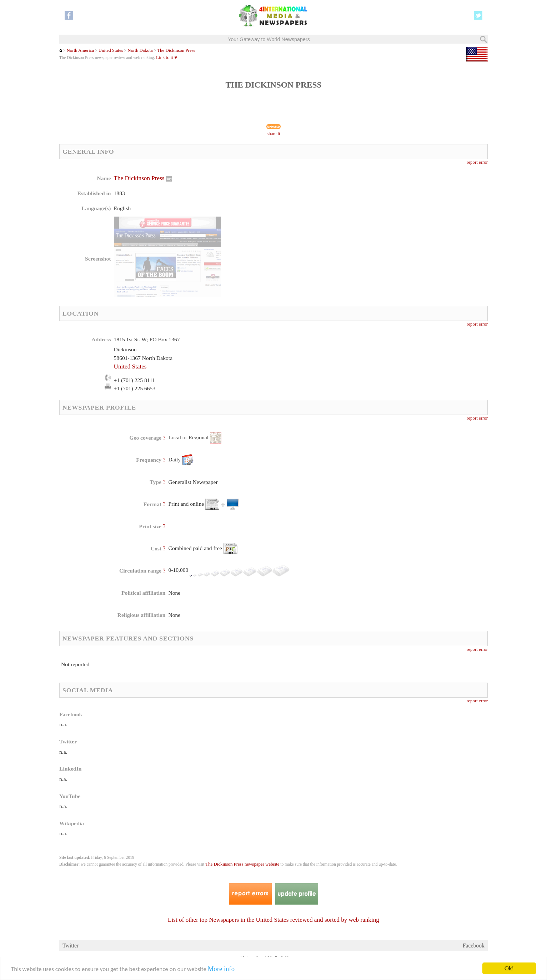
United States (111, 50)
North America (80, 50)
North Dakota (140, 50)
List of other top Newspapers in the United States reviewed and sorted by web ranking (273, 920)
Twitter (71, 946)
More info (221, 969)
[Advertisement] (330, 220)
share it (273, 134)
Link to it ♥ (167, 58)
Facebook (474, 946)
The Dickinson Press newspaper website (242, 864)
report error (477, 162)
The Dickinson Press (176, 50)
